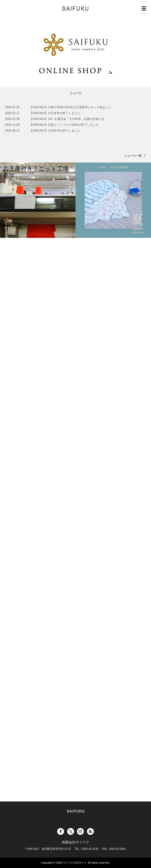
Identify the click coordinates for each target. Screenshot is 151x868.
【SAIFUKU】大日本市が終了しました (55, 113)
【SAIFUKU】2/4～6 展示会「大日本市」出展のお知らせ (67, 119)
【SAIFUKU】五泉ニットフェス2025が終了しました (64, 125)
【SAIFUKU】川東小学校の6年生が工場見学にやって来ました (70, 107)
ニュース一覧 (133, 156)
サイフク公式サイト (75, 863)
